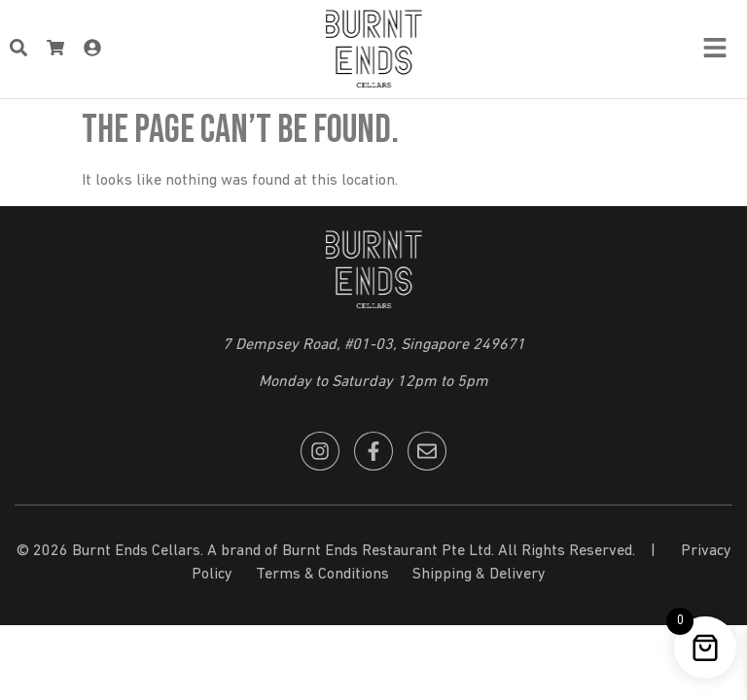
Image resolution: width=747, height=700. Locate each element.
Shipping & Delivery (479, 575)
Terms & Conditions (322, 575)
